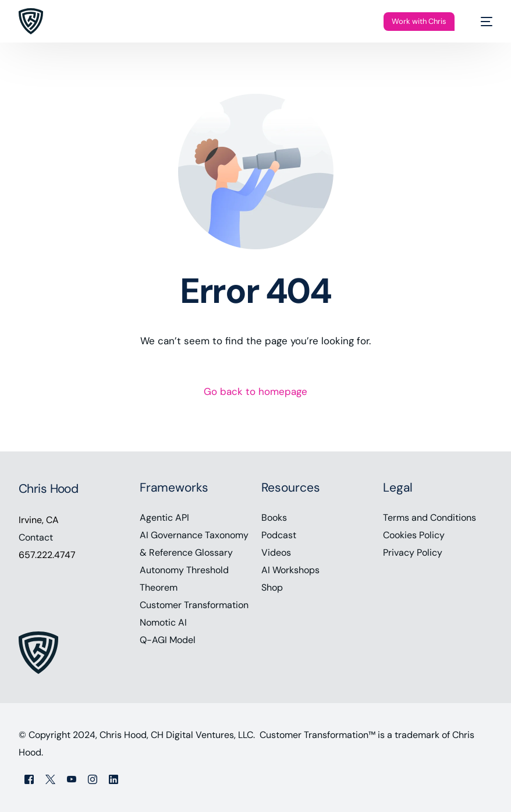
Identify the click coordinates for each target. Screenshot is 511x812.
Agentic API (164, 518)
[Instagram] (93, 779)
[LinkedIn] (113, 779)
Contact (36, 537)
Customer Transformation (194, 605)
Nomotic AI (163, 622)
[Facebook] (29, 779)
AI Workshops (290, 570)
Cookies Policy (414, 535)
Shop (272, 587)
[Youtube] (72, 779)
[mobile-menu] (481, 21)
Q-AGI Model (168, 640)
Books (274, 518)
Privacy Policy (413, 552)
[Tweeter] (50, 779)
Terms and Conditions (430, 518)
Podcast (279, 535)
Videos (276, 552)
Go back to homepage (255, 391)
